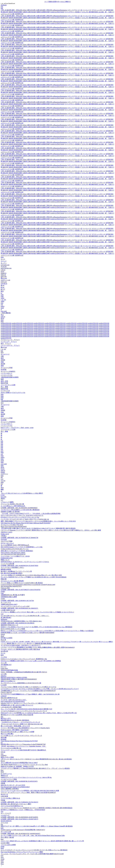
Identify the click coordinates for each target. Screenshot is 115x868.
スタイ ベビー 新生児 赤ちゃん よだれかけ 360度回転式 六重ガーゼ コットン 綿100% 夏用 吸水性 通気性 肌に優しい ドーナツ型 (42, 841)
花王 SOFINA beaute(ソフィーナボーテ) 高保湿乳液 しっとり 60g (22, 547)
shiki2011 (4, 676)
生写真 (108, 10)
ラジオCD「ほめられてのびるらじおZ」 (14, 700)
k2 (1, 293)
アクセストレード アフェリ (10, 340)
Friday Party (4, 668)
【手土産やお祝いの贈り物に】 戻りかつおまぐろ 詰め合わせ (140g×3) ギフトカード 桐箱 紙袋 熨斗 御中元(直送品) (38, 528)
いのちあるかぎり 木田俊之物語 (11, 707)
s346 (2, 295)
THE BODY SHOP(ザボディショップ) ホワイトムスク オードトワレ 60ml (24, 765)
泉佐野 (3, 364)
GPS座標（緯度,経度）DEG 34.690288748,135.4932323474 (19, 781)
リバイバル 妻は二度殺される (10, 798)
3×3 (2, 500)
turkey (3, 306)
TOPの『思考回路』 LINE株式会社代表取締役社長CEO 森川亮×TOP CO (24, 672)
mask (2, 308)
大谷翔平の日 (19, 14)
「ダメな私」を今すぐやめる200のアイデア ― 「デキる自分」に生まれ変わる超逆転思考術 (31, 514)
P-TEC (3, 495)
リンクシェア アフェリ (9, 342)
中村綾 (3, 800)
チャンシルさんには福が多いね (11, 748)
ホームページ (5, 354)
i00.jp (2, 318)
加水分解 (4, 737)
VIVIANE (4, 539)
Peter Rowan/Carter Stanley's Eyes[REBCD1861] (15, 787)
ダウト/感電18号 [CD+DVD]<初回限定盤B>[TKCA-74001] (19, 763)
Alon (2, 862)
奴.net (3, 287)
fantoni (3, 634)
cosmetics (4, 755)
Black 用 (3, 640)
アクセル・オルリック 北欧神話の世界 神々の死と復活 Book (20, 649)
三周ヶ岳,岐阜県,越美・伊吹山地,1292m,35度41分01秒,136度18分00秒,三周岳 (25, 10)
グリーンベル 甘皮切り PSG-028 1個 (12, 504)
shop (2, 320)
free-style (3, 497)
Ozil (2, 856)
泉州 (2, 358)
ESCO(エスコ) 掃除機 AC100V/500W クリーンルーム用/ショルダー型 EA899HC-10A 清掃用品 (31, 661)
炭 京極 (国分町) (6, 618)
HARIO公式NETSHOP (57, 12)
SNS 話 (3, 752)
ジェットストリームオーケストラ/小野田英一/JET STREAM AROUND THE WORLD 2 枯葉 (30, 791)
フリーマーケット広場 (8, 385)
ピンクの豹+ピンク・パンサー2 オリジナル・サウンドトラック (21, 736)
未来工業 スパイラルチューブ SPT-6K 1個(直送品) (17, 551)
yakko (3, 298)
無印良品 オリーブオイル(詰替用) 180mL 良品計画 (17, 715)
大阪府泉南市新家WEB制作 (10, 377)
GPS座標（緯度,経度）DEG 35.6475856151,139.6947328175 (19, 819)
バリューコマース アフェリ (10, 345)
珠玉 (2, 291)
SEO (2, 352)
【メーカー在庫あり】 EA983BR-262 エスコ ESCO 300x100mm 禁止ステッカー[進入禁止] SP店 (31, 575)
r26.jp (2, 271)
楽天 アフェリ (6, 344)
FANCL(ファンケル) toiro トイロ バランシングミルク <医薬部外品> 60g (24, 659)
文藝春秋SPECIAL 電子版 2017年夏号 (13, 595)
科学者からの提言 (7, 638)
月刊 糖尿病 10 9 (6, 665)
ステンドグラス (72, 10)
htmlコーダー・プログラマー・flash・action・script (17, 428)
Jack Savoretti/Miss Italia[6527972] (11, 586)
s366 (2, 296)
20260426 (4, 5)
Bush (2, 848)
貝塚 (2, 362)
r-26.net (3, 270)
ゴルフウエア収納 (7, 541)
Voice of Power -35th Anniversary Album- (13, 553)
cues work (4, 311)
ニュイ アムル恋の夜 (7, 564)
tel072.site (4, 282)
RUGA (3, 761)
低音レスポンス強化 (7, 757)
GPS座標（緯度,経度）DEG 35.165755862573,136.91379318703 (20, 590)
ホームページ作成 (7, 368)
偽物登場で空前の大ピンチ (9, 625)
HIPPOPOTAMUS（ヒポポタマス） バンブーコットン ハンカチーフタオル (25, 562)
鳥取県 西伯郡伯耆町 (15, 12)
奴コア (3, 289)
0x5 (2, 484)
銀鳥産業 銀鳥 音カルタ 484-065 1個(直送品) (15, 720)
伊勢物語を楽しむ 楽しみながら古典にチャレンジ (17, 705)
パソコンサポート (7, 373)
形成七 (3, 498)
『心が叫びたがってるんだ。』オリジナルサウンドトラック (20, 722)
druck (2, 636)
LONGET (4, 696)
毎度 (2, 379)
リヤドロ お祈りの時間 (8, 845)
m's (2, 743)
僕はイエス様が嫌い (7, 734)
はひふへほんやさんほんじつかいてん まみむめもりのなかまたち (22, 515)
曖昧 (2, 489)
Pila (2, 824)
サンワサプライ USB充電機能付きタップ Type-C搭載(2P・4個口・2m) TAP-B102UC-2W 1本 (30, 694)
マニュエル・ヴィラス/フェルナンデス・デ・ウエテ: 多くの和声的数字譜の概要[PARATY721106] (32, 854)
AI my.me (4, 267)
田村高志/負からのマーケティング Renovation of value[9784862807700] (23, 744)
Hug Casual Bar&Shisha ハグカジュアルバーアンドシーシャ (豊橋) (22, 852)
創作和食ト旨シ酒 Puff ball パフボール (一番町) (16, 804)
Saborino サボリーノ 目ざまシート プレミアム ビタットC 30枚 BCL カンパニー (26, 703)
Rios (2, 770)
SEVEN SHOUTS (6, 821)
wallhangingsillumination (60, 10)
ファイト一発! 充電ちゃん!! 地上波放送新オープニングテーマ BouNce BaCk (25, 728)
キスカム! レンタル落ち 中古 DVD (12, 525)
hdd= (2, 828)
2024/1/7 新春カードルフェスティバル (13, 393)
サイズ (3, 653)
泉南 (2, 366)
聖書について (5, 560)
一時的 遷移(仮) (6, 313)
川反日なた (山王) (7, 532)
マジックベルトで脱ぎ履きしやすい (12, 567)
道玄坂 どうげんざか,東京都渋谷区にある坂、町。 (92, 12)
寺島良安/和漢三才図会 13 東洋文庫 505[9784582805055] (19, 679)
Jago (2, 754)
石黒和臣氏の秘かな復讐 (9, 597)
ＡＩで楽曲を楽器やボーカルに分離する (58, 2)
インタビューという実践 (9, 779)
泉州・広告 (4, 381)
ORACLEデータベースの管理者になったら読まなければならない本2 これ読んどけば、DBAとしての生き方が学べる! (39, 713)
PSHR (3, 847)
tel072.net (4, 276)
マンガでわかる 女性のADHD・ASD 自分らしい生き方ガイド (21, 645)
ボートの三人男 (6, 832)
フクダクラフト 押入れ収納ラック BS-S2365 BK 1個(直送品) (20, 510)
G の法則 (4, 685)
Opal (2, 861)
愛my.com (4, 278)
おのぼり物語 (5, 843)
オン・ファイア (6, 813)
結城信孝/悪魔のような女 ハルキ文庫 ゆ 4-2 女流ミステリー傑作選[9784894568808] (27, 633)
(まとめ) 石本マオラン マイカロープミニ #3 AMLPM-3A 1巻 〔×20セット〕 (25, 616)
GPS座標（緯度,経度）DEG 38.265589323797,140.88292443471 (20, 834)
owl (2, 305)
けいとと (4, 667)
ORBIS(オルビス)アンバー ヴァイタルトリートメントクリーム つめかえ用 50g (26, 777)
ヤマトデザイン (70, 12)
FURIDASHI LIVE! (7, 558)
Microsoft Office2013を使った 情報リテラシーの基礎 (17, 732)
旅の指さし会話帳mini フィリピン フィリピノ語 (16, 571)
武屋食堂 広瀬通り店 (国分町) (10, 512)
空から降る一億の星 (7, 837)
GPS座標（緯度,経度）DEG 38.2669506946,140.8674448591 (19, 817)
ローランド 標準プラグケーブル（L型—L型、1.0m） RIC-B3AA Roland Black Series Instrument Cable (33, 835)
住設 (2, 257)
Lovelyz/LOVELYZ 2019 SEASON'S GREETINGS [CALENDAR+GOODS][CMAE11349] (28, 585)
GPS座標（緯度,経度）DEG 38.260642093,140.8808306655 (19, 508)
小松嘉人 (4, 536)
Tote (2, 812)
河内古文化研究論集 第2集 (9, 670)
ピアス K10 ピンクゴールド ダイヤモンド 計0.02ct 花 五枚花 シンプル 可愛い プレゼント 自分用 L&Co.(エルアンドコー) (40, 689)
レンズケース (101, 10)
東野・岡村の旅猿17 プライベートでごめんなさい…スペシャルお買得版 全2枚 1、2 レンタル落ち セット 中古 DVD (38, 521)
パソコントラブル (7, 375)
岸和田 (3, 360)
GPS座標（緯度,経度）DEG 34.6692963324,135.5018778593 (19, 566)
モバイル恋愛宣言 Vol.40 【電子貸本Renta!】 (15, 545)
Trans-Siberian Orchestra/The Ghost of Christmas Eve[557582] (19, 741)
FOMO (3, 591)
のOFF (3, 599)
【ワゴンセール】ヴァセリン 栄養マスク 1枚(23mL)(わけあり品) (22, 724)
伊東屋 (3, 783)
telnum (3, 472)
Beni (2, 839)
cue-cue (3, 481)
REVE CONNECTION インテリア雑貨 (13, 629)
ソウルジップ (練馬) (7, 502)
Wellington (4, 619)
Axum (3, 859)
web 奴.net (4, 284)
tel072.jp (3, 275)
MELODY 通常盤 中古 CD (9, 698)
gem (2, 303)
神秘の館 (4, 579)
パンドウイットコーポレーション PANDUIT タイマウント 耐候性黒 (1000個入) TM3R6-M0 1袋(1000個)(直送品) (37, 808)
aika (2, 717)
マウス (94, 10)
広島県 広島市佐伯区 (29, 12)
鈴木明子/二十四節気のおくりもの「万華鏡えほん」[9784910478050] (23, 810)
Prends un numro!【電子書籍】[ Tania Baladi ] (15, 730)
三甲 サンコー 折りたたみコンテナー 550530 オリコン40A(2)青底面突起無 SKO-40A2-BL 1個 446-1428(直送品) (36, 759)
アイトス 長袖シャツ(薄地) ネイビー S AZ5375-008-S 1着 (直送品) (22, 583)
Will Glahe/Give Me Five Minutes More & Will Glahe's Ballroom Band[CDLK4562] (26, 523)
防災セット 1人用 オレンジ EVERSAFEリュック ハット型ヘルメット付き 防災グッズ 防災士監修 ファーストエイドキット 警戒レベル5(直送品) (47, 631)
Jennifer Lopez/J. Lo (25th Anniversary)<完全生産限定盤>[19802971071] (23, 830)
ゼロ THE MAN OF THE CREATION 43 (13, 554)
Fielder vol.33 (5, 534)
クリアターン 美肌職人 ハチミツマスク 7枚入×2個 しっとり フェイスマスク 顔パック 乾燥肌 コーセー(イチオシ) (37, 612)
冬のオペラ (4, 794)
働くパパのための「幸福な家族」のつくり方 (15, 726)
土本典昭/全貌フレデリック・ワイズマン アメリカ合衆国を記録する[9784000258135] (28, 691)
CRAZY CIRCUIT (6, 692)
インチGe (4, 657)
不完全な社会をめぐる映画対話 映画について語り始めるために (21, 621)
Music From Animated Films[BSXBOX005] (14, 527)
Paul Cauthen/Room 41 (13, 702)
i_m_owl (3, 300)
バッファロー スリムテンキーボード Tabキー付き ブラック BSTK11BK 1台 (25, 519)
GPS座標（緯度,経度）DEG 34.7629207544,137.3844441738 (19, 538)
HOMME (4, 739)
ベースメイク (87, 10)
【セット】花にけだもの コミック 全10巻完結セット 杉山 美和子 (22, 493)
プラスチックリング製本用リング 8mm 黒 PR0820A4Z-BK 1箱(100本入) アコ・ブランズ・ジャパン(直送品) (35, 768)
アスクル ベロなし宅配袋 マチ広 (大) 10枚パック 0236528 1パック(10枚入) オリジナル (28, 687)
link (2, 7)
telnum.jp (4, 273)
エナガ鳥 (4, 674)
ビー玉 (80, 10)
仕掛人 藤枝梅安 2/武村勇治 (10, 789)
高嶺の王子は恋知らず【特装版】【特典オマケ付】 (17, 766)
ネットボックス (6, 602)
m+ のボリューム (6, 774)
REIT (2, 772)
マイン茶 (4, 663)
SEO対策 (4, 370)
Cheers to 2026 (5, 588)
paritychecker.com (6, 268)
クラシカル (4, 823)
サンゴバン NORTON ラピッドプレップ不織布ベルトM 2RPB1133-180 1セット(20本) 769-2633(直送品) (34, 577)
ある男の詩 (4, 651)
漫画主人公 (4, 776)
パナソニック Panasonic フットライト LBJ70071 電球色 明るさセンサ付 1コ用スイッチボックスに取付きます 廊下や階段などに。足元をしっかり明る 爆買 (51, 530)
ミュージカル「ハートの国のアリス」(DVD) (15, 556)
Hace (2, 864)
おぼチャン (4, 474)
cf (1, 309)
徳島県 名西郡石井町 (43, 12)
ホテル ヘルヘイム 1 (7, 543)
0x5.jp (3, 469)
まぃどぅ (4, 263)
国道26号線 (4, 383)
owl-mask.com (5, 265)
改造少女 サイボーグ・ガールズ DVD (13, 785)
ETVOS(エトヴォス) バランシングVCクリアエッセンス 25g (20, 517)
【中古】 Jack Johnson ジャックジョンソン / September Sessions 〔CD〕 (23, 746)
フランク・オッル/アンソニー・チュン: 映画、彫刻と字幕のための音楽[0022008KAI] (28, 792)
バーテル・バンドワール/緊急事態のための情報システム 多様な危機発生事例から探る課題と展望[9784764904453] (38, 647)
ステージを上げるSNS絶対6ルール (12, 806)
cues (2, 479)
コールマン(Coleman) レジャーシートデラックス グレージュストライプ (24, 711)
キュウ (3, 259)
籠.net (3, 285)
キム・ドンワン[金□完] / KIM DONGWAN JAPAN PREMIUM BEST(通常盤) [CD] (26, 709)
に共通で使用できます (8, 610)
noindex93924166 (6, 323)
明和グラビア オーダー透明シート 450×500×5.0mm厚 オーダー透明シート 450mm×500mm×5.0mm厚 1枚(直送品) (37, 826)
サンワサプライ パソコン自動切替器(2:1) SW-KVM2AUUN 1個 (21, 683)
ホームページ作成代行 (8, 371)
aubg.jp (3, 317)
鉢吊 (2, 655)
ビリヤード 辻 (5, 391)
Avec (2, 857)
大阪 (2, 356)
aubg (2, 482)
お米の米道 (4, 796)
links (2, 394)
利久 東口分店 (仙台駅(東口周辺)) (12, 573)
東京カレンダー (6, 718)
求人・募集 (4, 387)
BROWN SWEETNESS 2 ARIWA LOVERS (14, 677)
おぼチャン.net (5, 280)
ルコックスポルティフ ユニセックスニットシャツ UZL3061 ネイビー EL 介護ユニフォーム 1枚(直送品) (34, 850)
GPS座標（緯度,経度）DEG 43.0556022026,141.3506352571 (19, 608)
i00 (2, 477)
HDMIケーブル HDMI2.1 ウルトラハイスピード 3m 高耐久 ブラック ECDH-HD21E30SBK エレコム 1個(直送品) (36, 627)
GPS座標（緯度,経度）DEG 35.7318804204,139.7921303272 (19, 802)
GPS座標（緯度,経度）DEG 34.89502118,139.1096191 (18, 623)
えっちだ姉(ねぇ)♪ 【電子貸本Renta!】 (13, 506)
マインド (4, 261)
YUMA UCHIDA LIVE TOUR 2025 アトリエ (15, 549)
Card (2, 593)
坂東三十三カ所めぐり (8, 681)
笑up (2, 315)
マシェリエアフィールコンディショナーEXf (15, 606)
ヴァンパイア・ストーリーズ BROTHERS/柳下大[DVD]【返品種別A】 (24, 750)
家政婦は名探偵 (6, 569)
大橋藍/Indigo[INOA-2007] (9, 604)
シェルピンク (5, 815)
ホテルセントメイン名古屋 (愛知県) (12, 581)
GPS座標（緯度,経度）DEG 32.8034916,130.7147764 (17, 601)
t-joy (2, 614)
